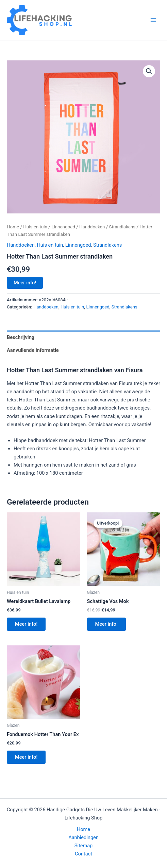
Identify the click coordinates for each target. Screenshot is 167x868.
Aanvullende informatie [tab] (33, 350)
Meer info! (25, 283)
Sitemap (84, 846)
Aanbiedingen (83, 837)
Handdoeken (92, 227)
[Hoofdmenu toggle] (153, 20)
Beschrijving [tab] (21, 337)
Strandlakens (122, 227)
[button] (149, 71)
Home (13, 227)
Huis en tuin (35, 227)
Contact (83, 854)
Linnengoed (63, 227)
